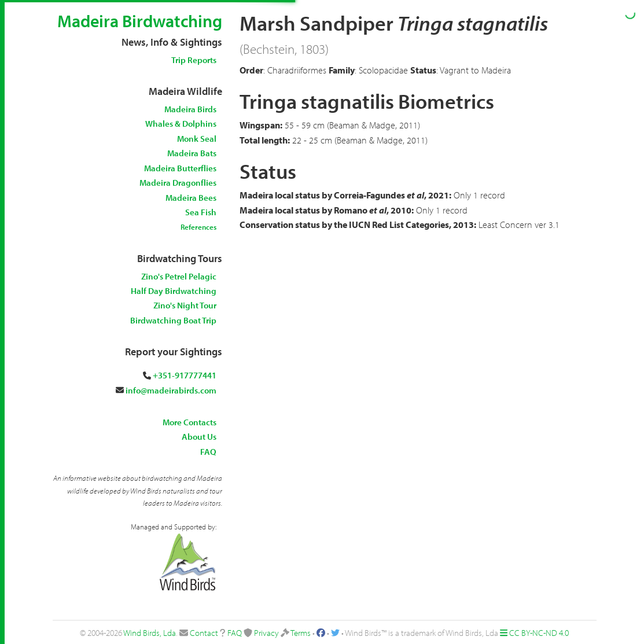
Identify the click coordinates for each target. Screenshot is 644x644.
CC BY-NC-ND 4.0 (539, 633)
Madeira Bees (191, 198)
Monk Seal (197, 139)
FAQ (208, 452)
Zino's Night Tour (185, 305)
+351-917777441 (185, 375)
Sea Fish (201, 212)
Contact (204, 633)
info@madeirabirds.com (171, 390)
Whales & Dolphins (181, 124)
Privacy (266, 633)
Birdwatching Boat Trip (173, 320)
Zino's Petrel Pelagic (179, 276)
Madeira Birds (190, 109)
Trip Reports (194, 60)
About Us (199, 437)
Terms (301, 633)
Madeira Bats (192, 153)
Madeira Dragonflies (178, 183)
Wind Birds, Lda (150, 633)
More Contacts (189, 422)
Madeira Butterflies (180, 168)
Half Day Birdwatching (174, 291)
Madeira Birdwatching (140, 21)
